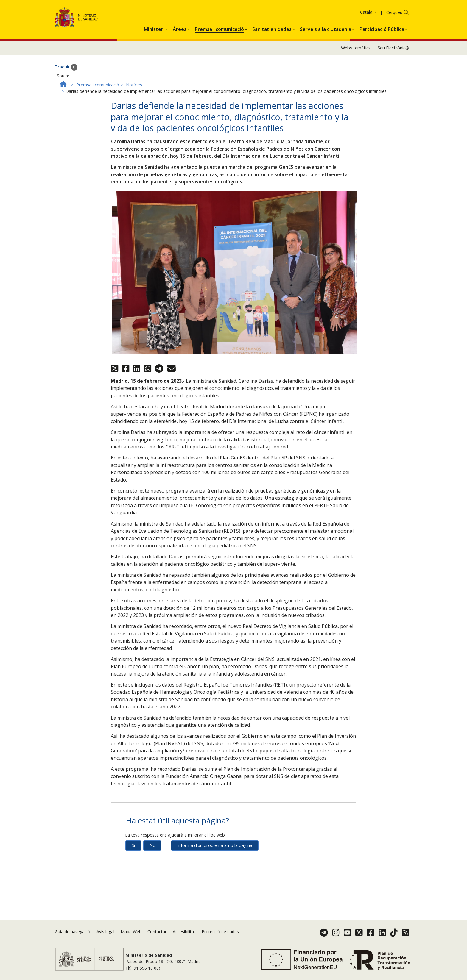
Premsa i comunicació (98, 98)
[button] (154, 42)
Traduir (66, 81)
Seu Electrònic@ (393, 61)
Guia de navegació (73, 932)
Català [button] (369, 26)
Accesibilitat (184, 932)
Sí (133, 859)
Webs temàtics (356, 61)
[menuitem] (154, 42)
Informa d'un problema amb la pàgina (215, 859)
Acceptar (246, 14)
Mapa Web (131, 932)
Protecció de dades (220, 932)
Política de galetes (214, 13)
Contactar (157, 932)
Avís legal (105, 932)
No (152, 859)
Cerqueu (394, 26)
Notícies (134, 98)
